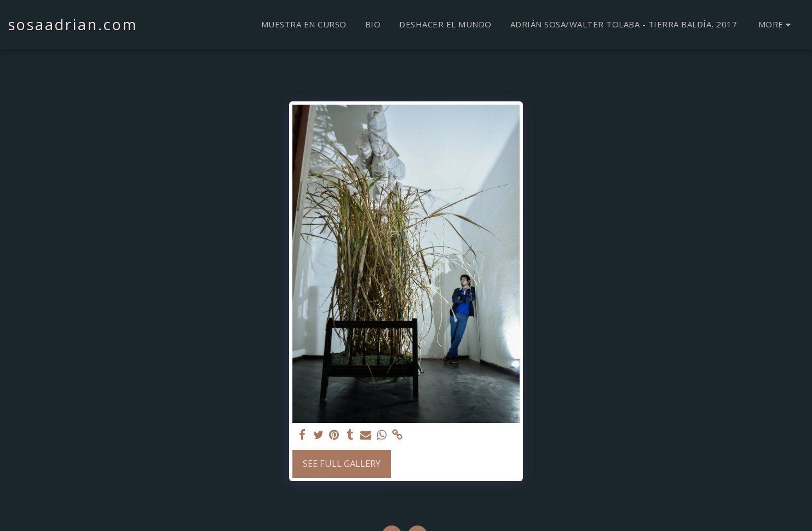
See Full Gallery (342, 463)
